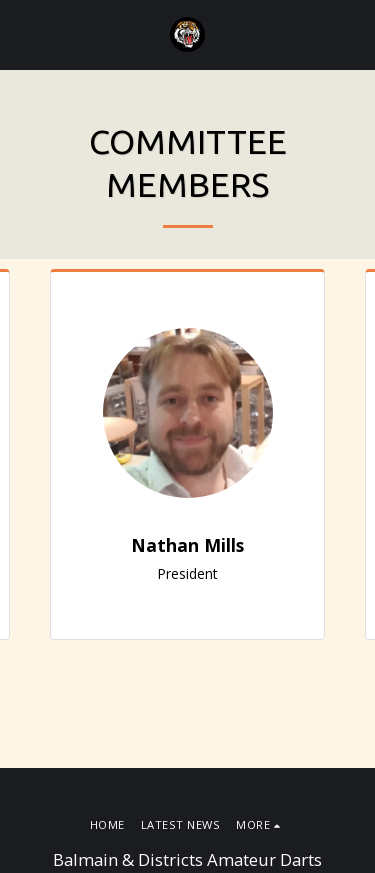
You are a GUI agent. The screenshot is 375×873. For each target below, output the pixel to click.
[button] (22, 33)
